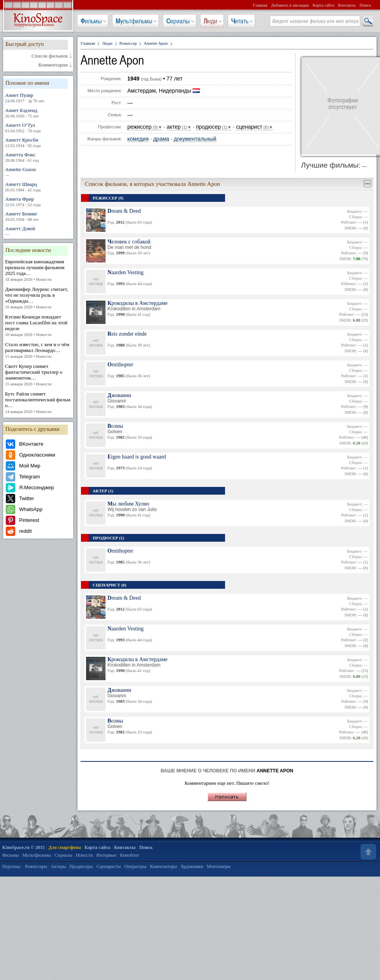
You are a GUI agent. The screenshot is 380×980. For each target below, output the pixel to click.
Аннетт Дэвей (38, 231)
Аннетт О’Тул (38, 128)
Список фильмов (50, 56)
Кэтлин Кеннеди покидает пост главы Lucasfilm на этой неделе (38, 326)
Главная (260, 5)
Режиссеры (36, 866)
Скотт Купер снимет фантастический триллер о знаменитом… (38, 375)
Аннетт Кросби (38, 143)
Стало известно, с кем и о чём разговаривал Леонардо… (38, 350)
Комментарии (53, 65)
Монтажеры (219, 866)
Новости (84, 855)
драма (161, 139)
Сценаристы (109, 866)
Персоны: (12, 866)
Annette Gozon (38, 172)
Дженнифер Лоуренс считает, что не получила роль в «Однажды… (38, 298)
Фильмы (91, 21)
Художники (192, 866)
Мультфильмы (134, 21)
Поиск (365, 5)
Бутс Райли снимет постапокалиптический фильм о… (38, 403)
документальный (195, 139)
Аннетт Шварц (38, 187)
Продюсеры (81, 866)
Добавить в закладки (290, 5)
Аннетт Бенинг (38, 216)
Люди (210, 21)
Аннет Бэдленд (38, 113)
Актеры (58, 866)
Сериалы (178, 21)
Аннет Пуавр (38, 98)
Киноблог (130, 855)
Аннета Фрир (38, 202)
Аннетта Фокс (38, 157)
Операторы (135, 866)
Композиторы (164, 866)
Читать (240, 21)
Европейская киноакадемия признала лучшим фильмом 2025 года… (38, 270)
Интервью (106, 855)
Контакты (347, 5)
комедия (138, 139)
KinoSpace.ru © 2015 (24, 847)
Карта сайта (324, 5)
